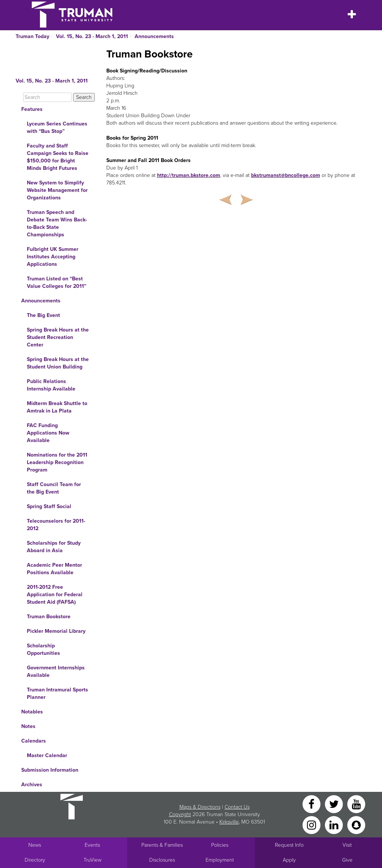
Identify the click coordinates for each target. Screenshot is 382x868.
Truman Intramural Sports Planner (57, 693)
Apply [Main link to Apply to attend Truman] (289, 860)
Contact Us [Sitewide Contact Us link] (237, 807)
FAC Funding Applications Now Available (48, 433)
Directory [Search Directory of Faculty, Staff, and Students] (35, 860)
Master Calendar (47, 755)
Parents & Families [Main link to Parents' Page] (162, 845)
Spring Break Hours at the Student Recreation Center (58, 337)
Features (32, 109)
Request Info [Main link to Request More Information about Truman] (289, 845)
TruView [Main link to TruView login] (93, 860)
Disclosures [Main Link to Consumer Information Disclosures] (162, 860)
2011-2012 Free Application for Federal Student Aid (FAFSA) (55, 595)
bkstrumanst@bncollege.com (286, 175)
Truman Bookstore (49, 617)
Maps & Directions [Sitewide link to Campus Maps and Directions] (200, 807)
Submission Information (50, 770)
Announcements (154, 36)
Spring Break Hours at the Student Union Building (58, 363)
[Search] (47, 97)
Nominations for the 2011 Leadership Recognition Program (57, 462)
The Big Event (43, 315)
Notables (32, 712)
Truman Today (32, 36)
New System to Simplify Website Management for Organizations (57, 190)
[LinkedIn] (335, 825)
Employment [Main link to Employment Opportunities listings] (220, 860)
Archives (32, 785)
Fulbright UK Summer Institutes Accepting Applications (53, 257)
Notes (28, 726)
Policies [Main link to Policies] (220, 845)
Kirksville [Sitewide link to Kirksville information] (229, 822)
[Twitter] (335, 804)
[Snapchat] (356, 825)
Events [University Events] (92, 845)
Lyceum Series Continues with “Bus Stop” (57, 127)
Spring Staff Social (49, 506)
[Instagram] (312, 825)
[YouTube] (356, 804)
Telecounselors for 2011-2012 (56, 525)
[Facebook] (312, 804)
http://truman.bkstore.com (189, 175)
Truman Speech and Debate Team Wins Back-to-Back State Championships (57, 223)
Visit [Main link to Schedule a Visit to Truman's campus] (347, 845)
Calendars (34, 741)
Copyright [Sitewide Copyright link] (180, 814)
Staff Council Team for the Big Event (54, 488)
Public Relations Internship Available (51, 385)
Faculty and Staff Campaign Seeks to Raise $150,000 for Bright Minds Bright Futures (58, 157)
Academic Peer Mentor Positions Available (54, 569)
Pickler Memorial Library (56, 631)
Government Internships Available (56, 671)
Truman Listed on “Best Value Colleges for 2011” (57, 282)
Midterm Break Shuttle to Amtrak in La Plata (57, 407)
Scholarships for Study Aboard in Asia (54, 547)
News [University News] (35, 845)
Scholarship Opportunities (43, 649)
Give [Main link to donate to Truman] (347, 860)
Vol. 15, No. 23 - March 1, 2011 (92, 36)
